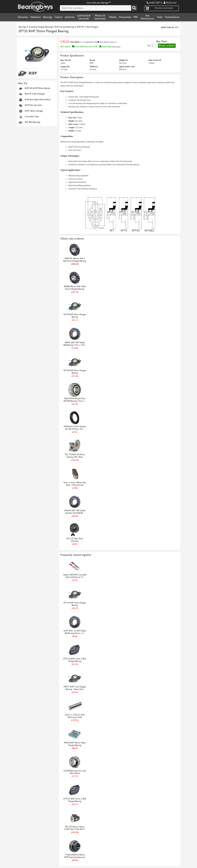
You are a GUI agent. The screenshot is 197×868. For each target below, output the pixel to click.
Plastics (113, 17)
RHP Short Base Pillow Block (38, 100)
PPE (136, 17)
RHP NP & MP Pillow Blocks (37, 88)
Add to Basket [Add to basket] (167, 46)
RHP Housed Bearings (65, 27)
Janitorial (70, 17)
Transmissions (172, 17)
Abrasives (23, 17)
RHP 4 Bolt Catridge (34, 111)
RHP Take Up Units (33, 105)
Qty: (149, 46)
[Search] (134, 8)
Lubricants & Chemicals (84, 17)
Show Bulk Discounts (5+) (107, 42)
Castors (59, 17)
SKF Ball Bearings (32, 122)
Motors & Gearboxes (100, 17)
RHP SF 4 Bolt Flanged (35, 94)
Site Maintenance (147, 17)
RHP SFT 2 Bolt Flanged (87, 27)
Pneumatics (125, 17)
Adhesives (36, 17)
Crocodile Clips (32, 116)
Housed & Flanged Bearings (40, 27)
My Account (170, 3)
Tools (160, 17)
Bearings (48, 17)
